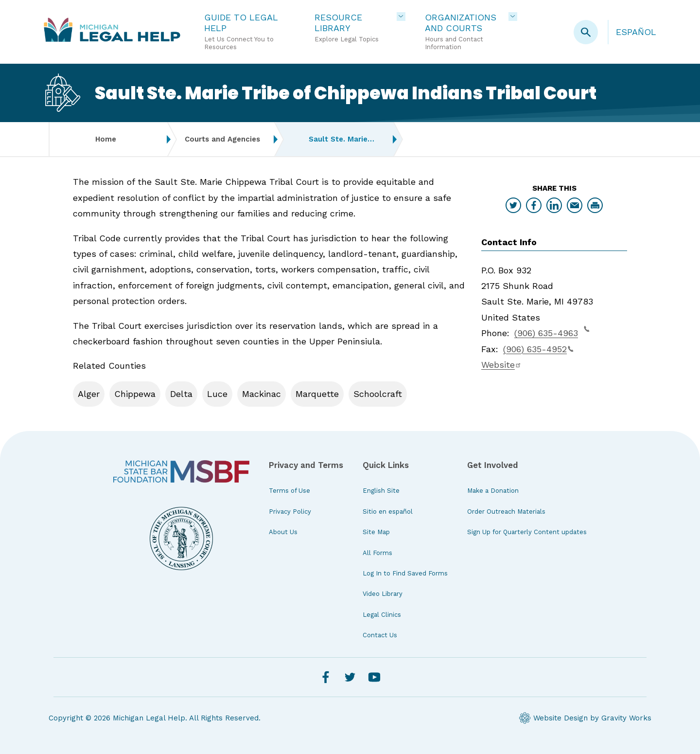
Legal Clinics (382, 615)
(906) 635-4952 (538, 349)
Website (501, 365)
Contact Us (380, 635)
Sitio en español (388, 512)
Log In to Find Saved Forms (405, 573)
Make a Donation (493, 491)
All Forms (377, 553)
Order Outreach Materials (506, 512)
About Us (283, 532)
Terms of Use (289, 491)
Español (636, 32)
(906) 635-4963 (552, 332)
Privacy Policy (290, 512)
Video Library (383, 594)
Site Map (376, 532)
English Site (381, 491)
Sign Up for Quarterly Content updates (527, 532)
